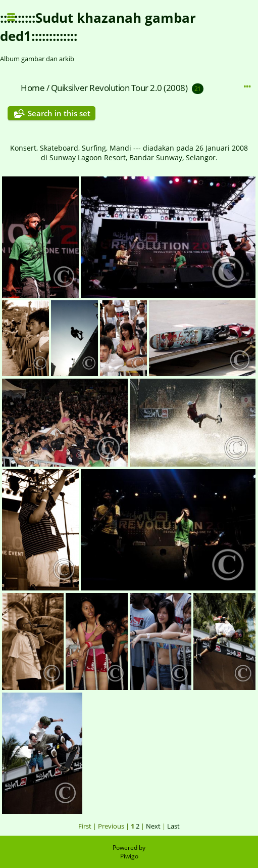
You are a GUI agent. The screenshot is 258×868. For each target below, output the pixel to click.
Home (33, 88)
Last (173, 826)
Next (153, 826)
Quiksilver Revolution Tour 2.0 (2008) (119, 88)
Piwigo (129, 856)
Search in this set (59, 113)
